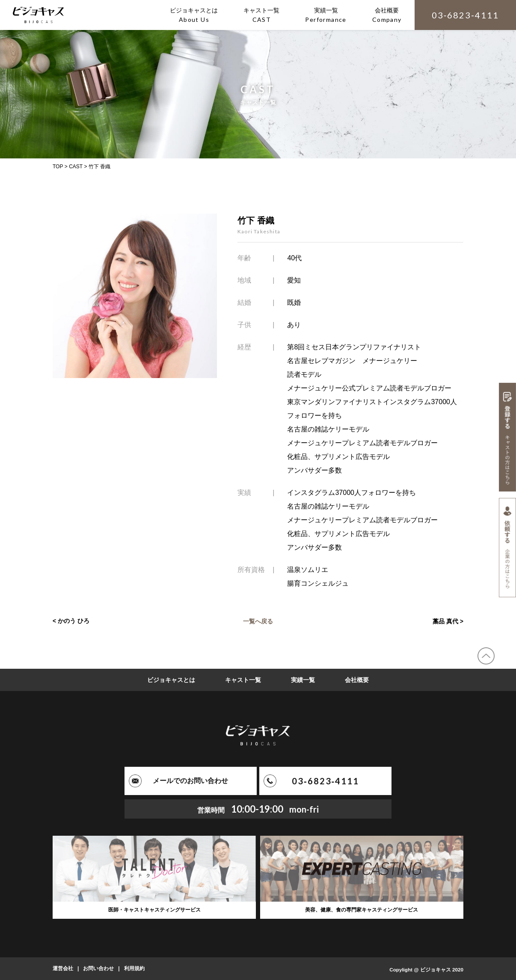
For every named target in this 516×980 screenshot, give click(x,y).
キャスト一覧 (243, 680)
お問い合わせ (98, 968)
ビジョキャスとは (171, 680)
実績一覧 (303, 680)
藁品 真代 (445, 621)
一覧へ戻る (258, 621)
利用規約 (134, 968)
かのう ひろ (74, 621)
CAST (76, 167)
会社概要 (357, 680)
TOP (58, 167)
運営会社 (63, 968)
